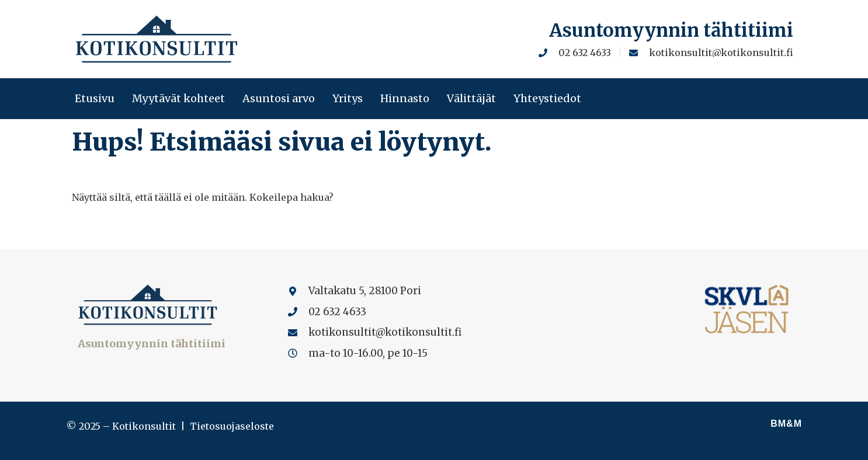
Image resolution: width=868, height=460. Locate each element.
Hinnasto (405, 99)
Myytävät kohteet (178, 99)
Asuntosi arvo (279, 99)
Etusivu (95, 99)
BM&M (786, 424)
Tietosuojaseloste (232, 426)
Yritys (348, 99)
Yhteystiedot (547, 99)
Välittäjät (471, 99)
